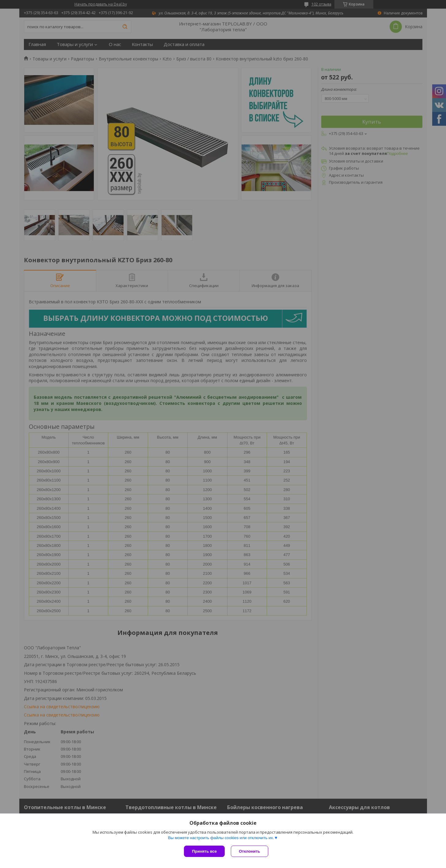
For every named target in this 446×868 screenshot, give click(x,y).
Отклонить (249, 851)
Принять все (204, 851)
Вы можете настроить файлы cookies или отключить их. (221, 838)
